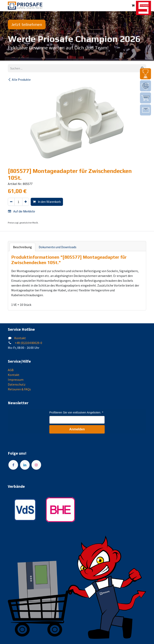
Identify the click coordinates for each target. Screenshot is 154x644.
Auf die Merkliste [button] (22, 211)
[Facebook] (13, 465)
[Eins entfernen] (11, 202)
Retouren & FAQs (19, 389)
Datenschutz (17, 384)
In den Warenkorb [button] (47, 202)
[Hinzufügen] (26, 202)
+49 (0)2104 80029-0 (28, 343)
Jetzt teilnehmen (27, 24)
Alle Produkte (19, 80)
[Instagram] (36, 465)
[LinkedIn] (25, 465)
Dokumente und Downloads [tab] (58, 247)
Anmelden (77, 429)
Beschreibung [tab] (22, 247)
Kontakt (20, 338)
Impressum (16, 380)
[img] (145, 74)
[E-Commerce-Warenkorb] (133, 6)
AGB (11, 370)
